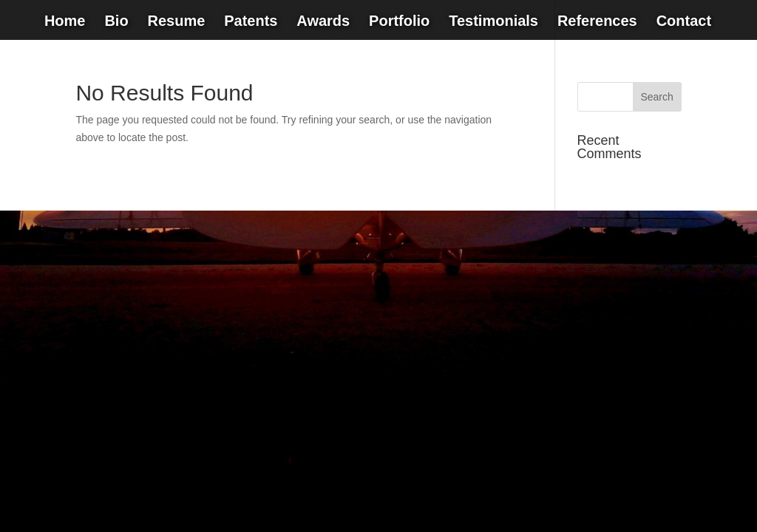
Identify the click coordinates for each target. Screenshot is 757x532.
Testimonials (493, 22)
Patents (251, 22)
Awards (323, 22)
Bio (116, 22)
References (597, 22)
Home (65, 22)
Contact (684, 22)
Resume (176, 22)
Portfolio (399, 22)
